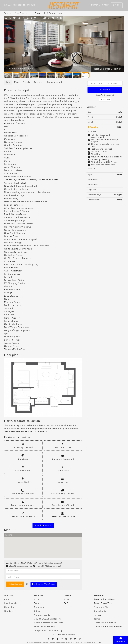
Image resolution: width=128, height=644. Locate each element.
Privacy (98, 615)
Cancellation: (94, 200)
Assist (37, 600)
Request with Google (44, 584)
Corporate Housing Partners (108, 627)
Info (8, 82)
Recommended (54, 82)
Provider (38, 82)
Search (117, 5)
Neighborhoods (42, 615)
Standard (9, 611)
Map (16, 82)
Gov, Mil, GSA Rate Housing (48, 619)
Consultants (100, 611)
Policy (120, 200)
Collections (10, 607)
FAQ (66, 603)
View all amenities (43, 525)
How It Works (11, 603)
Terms (97, 619)
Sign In (106, 5)
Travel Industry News (104, 600)
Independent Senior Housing (48, 631)
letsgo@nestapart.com (19, 566)
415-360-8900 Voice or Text (64, 635)
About (7, 600)
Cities (37, 611)
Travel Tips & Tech (103, 603)
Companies (40, 607)
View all (92, 169)
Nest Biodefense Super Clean (49, 623)
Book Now (105, 90)
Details (26, 82)
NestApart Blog (102, 607)
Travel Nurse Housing (45, 627)
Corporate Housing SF (105, 623)
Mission (96, 5)
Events (37, 603)
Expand (9, 535)
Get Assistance (105, 100)
